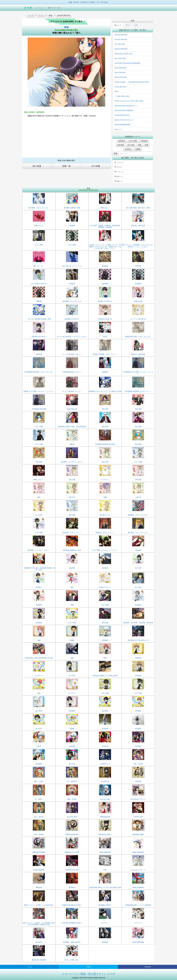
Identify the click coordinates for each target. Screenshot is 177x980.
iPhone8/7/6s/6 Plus (122, 115)
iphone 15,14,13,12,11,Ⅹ (124, 120)
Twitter (88, 967)
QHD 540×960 (120, 73)
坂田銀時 (122, 141)
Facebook (148, 967)
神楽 (140, 145)
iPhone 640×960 (121, 77)
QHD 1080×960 (120, 68)
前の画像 (37, 166)
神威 (146, 145)
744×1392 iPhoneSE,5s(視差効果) (127, 63)
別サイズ (118, 25)
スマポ (28, 8)
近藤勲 (138, 149)
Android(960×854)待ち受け (66, 30)
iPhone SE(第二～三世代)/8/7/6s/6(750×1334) (132, 82)
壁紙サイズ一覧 (54, 8)
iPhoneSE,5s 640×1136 (123, 54)
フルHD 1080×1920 (122, 96)
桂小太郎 (131, 145)
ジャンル (40, 8)
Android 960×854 (121, 35)
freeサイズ (118, 129)
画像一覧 (66, 166)
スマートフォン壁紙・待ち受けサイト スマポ (88, 974)
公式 (136, 25)
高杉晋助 (121, 145)
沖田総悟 (144, 141)
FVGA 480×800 (120, 87)
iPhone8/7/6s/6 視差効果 (124, 110)
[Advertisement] (66, 138)
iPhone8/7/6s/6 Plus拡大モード (126, 106)
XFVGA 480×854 (121, 39)
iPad (116, 91)
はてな (30, 967)
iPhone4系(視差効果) (122, 125)
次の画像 (96, 166)
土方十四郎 (133, 141)
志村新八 (128, 149)
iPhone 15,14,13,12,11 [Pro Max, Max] (129, 101)
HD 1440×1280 (120, 58)
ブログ (128, 25)
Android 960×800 (121, 49)
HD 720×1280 (120, 44)
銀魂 (66, 27)
